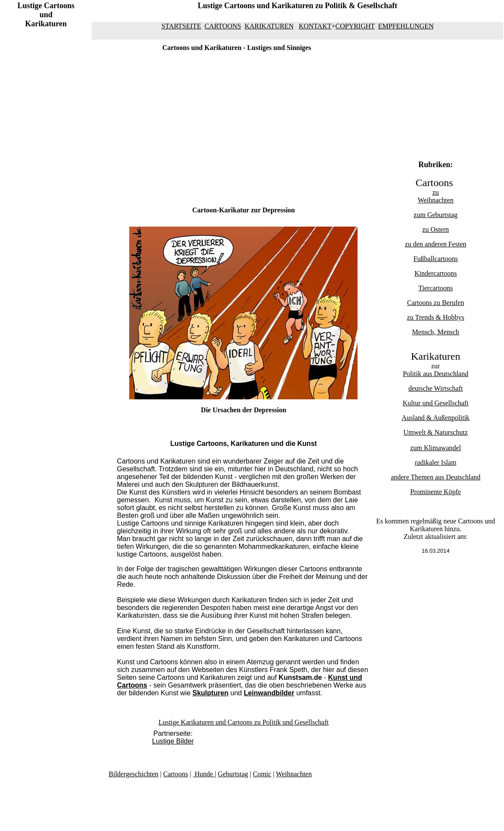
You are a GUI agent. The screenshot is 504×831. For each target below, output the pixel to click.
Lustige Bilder (173, 741)
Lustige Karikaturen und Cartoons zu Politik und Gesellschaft (244, 722)
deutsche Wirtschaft (436, 388)
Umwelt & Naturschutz (436, 432)
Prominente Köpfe (436, 492)
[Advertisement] (54, 173)
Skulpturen (211, 693)
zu (436, 192)
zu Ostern (436, 229)
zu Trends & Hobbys (436, 317)
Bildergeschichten (133, 774)
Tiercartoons (436, 288)
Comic (262, 774)
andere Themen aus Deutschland (436, 477)
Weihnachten (436, 200)
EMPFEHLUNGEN (406, 26)
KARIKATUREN (269, 26)
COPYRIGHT (355, 26)
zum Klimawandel (436, 448)
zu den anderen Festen (436, 244)
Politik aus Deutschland (436, 374)
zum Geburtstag (436, 215)
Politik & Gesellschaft (361, 6)
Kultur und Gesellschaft (436, 403)
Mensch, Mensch (436, 332)
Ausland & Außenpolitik (436, 418)
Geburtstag (233, 774)
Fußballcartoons (436, 259)
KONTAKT (315, 26)
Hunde (204, 774)
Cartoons (176, 774)
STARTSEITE (181, 26)
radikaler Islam (436, 462)
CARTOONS (223, 26)
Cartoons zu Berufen (436, 303)
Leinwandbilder (269, 693)
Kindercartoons (436, 273)
